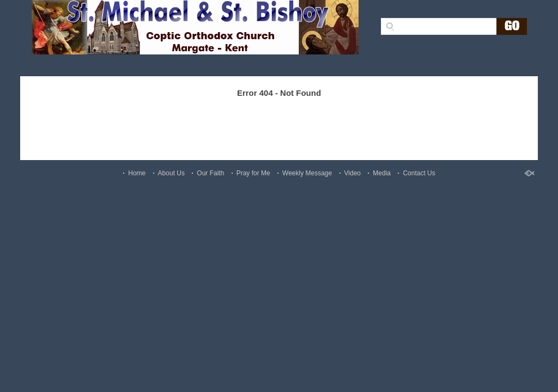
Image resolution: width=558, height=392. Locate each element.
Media (382, 173)
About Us (171, 173)
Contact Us (419, 173)
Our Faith (210, 173)
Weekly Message (307, 173)
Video (353, 173)
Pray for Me (253, 173)
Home (137, 173)
